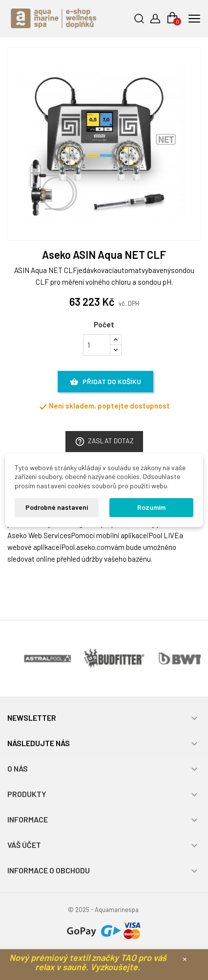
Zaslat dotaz (104, 442)
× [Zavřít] (185, 958)
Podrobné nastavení (57, 507)
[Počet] (97, 345)
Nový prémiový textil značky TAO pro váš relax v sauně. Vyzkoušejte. (88, 962)
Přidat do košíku (105, 382)
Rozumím (151, 507)
